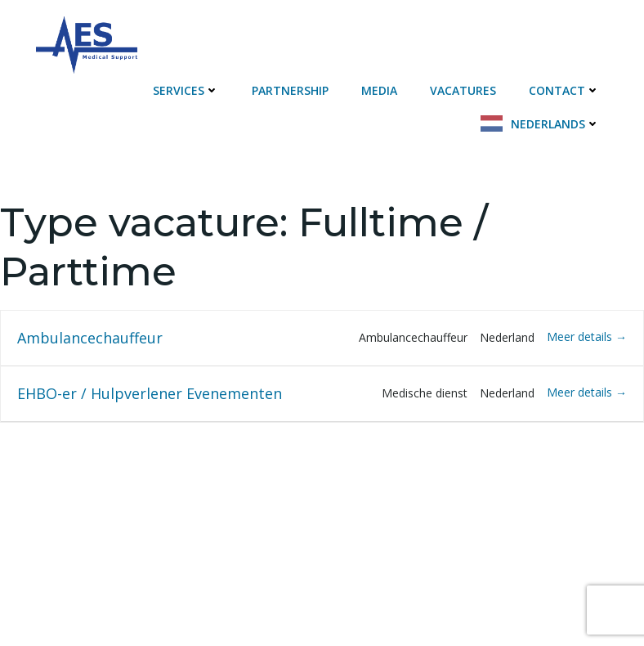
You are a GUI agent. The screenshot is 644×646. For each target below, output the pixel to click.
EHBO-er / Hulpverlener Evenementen (150, 393)
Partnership (290, 90)
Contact (564, 90)
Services (186, 90)
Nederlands (555, 124)
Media (379, 90)
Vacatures (463, 90)
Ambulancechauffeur (90, 338)
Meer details (587, 336)
